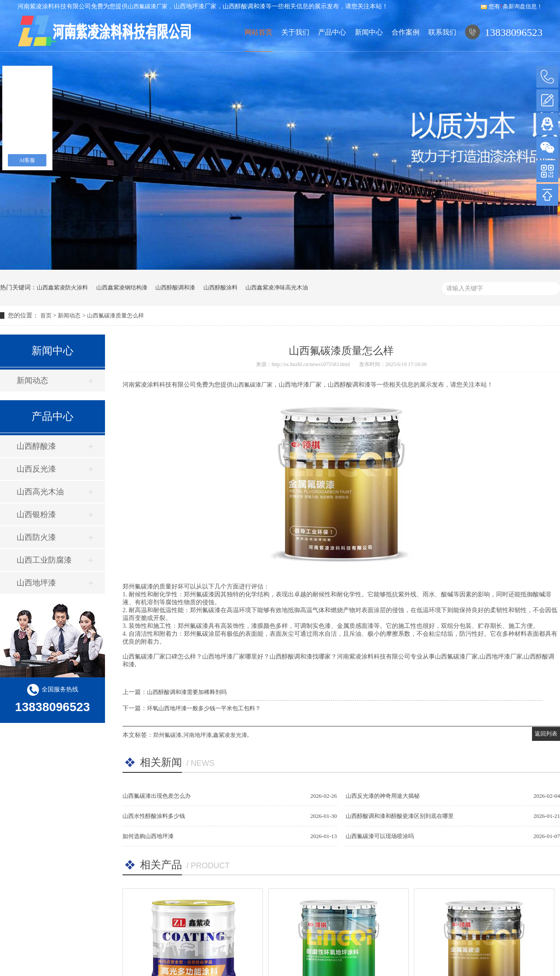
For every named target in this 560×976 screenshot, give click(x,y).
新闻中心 (369, 51)
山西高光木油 (40, 492)
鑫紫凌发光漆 (230, 735)
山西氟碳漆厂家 (148, 6)
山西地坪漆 (36, 583)
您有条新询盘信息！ (512, 6)
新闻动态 (69, 315)
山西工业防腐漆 (44, 560)
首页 (46, 315)
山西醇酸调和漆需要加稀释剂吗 (187, 692)
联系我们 (442, 51)
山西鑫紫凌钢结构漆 (122, 287)
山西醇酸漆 (36, 446)
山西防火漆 (36, 537)
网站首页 (258, 51)
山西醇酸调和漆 (175, 287)
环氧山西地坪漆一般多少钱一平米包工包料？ (204, 708)
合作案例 (406, 51)
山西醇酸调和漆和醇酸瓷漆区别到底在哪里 (400, 816)
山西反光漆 (36, 469)
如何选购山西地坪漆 (148, 836)
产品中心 (332, 51)
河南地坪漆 (198, 735)
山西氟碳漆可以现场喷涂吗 (380, 836)
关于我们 (295, 51)
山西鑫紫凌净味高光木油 (277, 287)
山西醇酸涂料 (220, 287)
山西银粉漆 (36, 514)
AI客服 (27, 160)
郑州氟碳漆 (167, 735)
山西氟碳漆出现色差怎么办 (157, 796)
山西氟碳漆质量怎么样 (115, 315)
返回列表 (546, 734)
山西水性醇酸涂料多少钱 (154, 816)
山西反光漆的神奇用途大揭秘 (383, 796)
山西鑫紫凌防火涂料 (62, 287)
